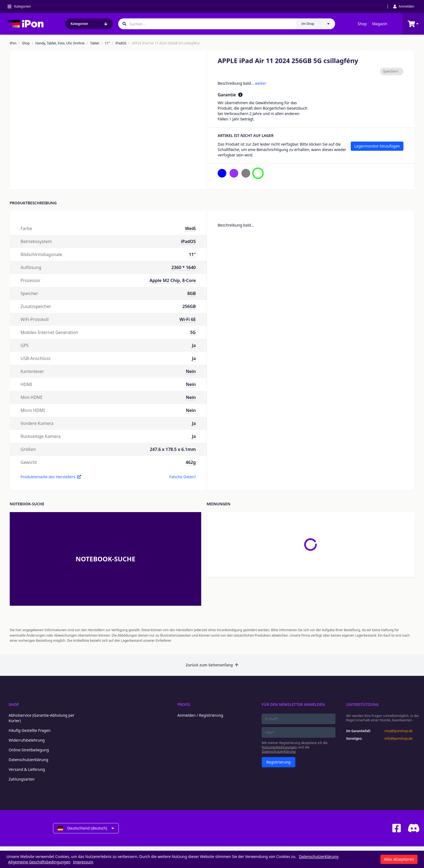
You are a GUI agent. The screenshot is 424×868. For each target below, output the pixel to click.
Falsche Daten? (183, 477)
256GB (189, 306)
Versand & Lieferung (27, 769)
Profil (184, 704)
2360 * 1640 (184, 267)
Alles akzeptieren (399, 859)
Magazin (380, 24)
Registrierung (279, 762)
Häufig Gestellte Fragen (30, 730)
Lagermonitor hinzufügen (377, 146)
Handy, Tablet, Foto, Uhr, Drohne (60, 43)
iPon (13, 43)
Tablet (95, 43)
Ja (194, 345)
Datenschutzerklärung (28, 760)
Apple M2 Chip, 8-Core (173, 280)
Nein (191, 371)
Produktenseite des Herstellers (51, 477)
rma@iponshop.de (399, 731)
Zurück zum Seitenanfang (212, 665)
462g (191, 462)
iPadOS (121, 43)
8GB (192, 293)
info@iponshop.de (398, 739)
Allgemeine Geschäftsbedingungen (39, 862)
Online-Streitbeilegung (29, 750)
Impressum (83, 862)
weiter (261, 83)
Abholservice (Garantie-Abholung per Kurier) (42, 718)
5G (193, 332)
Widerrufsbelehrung (27, 740)
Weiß (190, 228)
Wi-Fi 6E (188, 319)
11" (107, 43)
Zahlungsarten (22, 779)
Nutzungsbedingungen (279, 747)
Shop (362, 24)
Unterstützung (362, 704)
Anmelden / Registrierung (200, 715)
